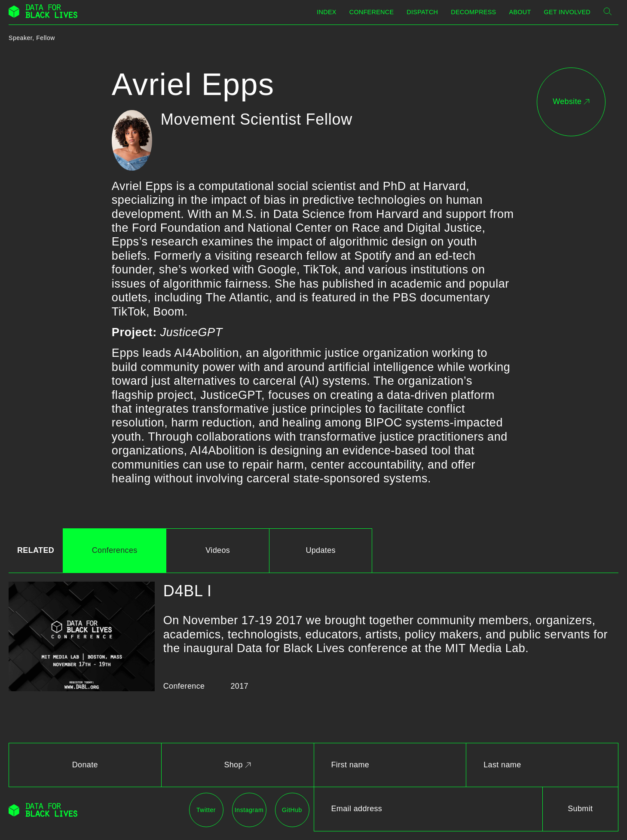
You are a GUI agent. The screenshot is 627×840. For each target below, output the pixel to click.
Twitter (206, 810)
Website (571, 101)
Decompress (473, 12)
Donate (85, 765)
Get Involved (567, 12)
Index (326, 12)
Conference (372, 12)
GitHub (292, 810)
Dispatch (422, 12)
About (520, 12)
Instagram (249, 810)
